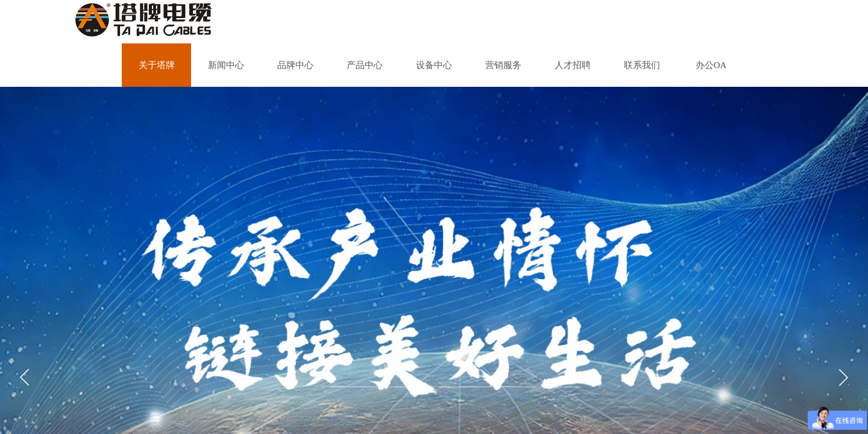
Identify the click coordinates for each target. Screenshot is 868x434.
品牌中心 (295, 65)
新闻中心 (226, 65)
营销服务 (503, 65)
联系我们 (642, 65)
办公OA (711, 65)
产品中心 (365, 65)
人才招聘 (573, 65)
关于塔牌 (157, 65)
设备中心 (434, 65)
